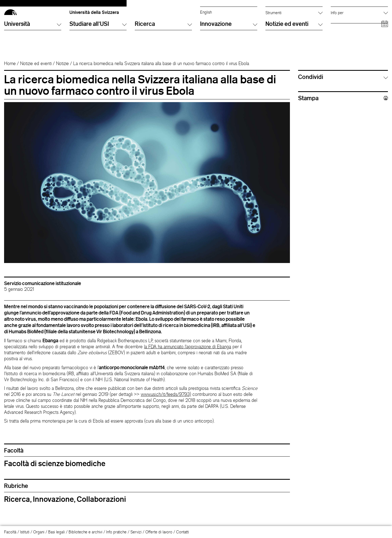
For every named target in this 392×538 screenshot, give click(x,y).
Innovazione (53, 512)
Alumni (336, 23)
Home (10, 76)
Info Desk (273, 18)
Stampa (343, 111)
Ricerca (17, 512)
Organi (39, 532)
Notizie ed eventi (36, 76)
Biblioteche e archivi (85, 532)
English (206, 18)
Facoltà (10, 532)
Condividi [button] (311, 89)
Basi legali (56, 532)
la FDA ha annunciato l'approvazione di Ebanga (188, 359)
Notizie (62, 76)
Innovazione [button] (229, 57)
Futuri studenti (342, 12)
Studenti (338, 18)
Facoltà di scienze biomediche (55, 476)
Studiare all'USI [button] (98, 57)
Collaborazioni (101, 512)
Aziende (338, 39)
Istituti (25, 532)
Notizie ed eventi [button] (294, 57)
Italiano (206, 12)
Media (336, 34)
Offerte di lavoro (159, 532)
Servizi (136, 532)
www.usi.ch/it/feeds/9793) (166, 407)
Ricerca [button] (163, 57)
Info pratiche (116, 532)
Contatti (183, 532)
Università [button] (33, 57)
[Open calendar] (385, 57)
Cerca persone (278, 12)
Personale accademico (350, 28)
